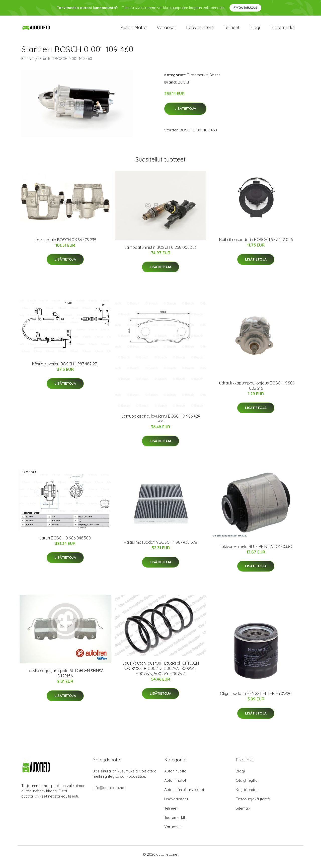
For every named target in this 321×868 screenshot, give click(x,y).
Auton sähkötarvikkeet (184, 795)
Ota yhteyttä (247, 785)
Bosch (215, 80)
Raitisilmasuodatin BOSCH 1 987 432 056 (256, 245)
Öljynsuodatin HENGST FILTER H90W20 (256, 698)
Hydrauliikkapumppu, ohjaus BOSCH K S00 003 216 (256, 391)
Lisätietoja (185, 114)
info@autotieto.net (109, 793)
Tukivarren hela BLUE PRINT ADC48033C (256, 551)
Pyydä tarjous (245, 8)
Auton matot (134, 30)
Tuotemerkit (282, 30)
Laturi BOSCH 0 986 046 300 (65, 543)
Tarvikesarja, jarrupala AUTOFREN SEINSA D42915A (65, 678)
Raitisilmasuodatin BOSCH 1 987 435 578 (160, 547)
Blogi (255, 30)
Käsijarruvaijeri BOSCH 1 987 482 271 (65, 369)
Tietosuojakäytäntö (253, 804)
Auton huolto (175, 776)
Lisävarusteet (200, 30)
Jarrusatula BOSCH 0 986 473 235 (65, 245)
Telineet (232, 30)
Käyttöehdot (247, 795)
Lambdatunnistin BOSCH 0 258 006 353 (160, 252)
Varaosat (166, 30)
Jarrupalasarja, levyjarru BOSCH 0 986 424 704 (160, 424)
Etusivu (27, 64)
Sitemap (243, 813)
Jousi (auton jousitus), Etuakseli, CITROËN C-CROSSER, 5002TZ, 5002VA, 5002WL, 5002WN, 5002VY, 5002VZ (160, 673)
